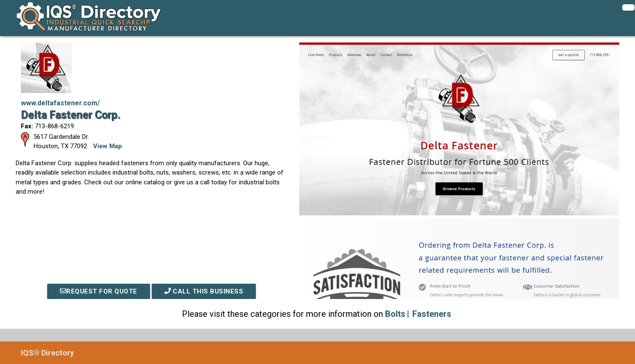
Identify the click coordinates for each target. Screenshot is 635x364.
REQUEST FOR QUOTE (99, 291)
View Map (108, 146)
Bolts (395, 314)
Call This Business (204, 291)
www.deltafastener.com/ (60, 103)
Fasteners (432, 314)
